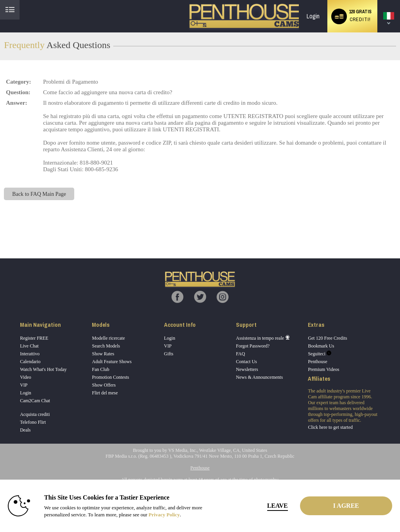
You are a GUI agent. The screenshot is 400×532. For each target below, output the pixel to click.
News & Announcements (259, 377)
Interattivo (30, 354)
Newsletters (247, 369)
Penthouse (317, 362)
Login (313, 16)
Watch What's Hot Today (43, 369)
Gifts (169, 354)
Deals (25, 430)
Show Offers (104, 385)
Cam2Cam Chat (35, 401)
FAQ (240, 354)
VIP (24, 385)
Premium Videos (323, 369)
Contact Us (246, 362)
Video (26, 377)
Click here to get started (330, 427)
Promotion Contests (110, 377)
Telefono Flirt (33, 422)
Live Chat (29, 346)
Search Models (106, 346)
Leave (278, 506)
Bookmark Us (321, 346)
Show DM (0, 229)
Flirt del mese (105, 393)
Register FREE (34, 338)
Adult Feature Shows (112, 362)
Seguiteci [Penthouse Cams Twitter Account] (320, 354)
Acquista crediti (35, 414)
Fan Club (100, 369)
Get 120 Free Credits (327, 338)
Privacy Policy (164, 515)
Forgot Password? (253, 346)
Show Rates (103, 354)
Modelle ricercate (108, 338)
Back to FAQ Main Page (39, 194)
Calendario (30, 362)
